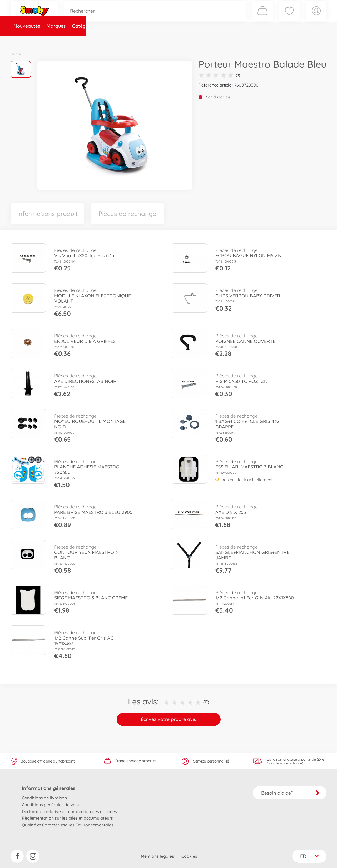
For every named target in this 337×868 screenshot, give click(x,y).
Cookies (189, 856)
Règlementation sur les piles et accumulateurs (67, 818)
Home (16, 54)
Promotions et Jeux (195, 40)
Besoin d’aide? (290, 793)
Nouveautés (27, 40)
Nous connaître (240, 40)
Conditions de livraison (44, 798)
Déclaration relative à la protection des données (69, 811)
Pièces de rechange (124, 40)
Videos (159, 40)
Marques (56, 40)
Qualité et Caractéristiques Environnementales (68, 825)
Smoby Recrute (295, 40)
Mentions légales (157, 856)
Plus (267, 40)
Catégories (84, 40)
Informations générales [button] (49, 788)
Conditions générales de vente (52, 805)
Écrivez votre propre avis (168, 719)
